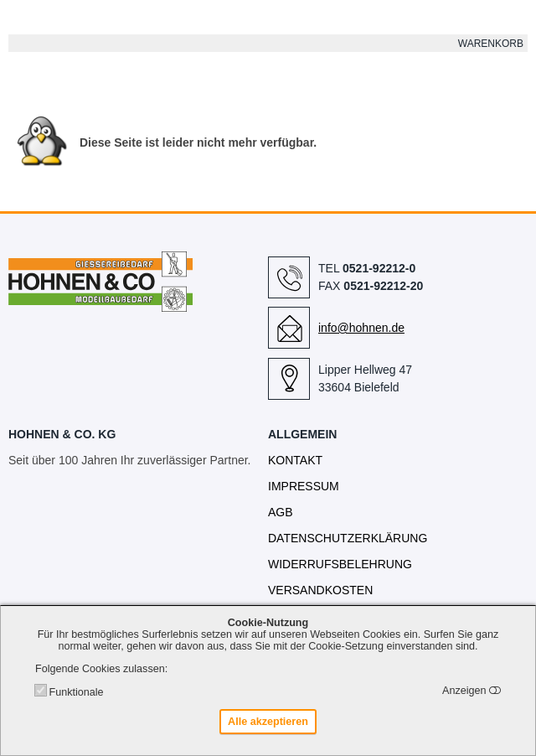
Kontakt (295, 460)
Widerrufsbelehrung (340, 564)
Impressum (304, 486)
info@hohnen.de (361, 328)
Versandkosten (320, 590)
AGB (281, 512)
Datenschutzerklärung (348, 538)
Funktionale (76, 692)
